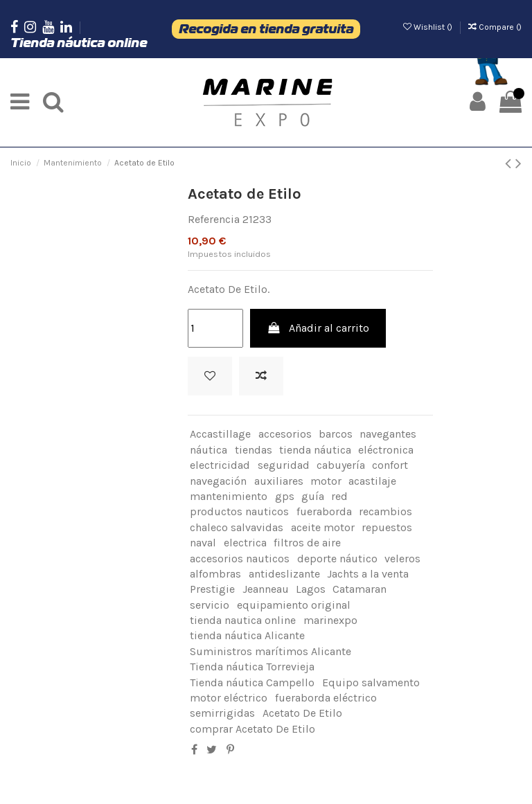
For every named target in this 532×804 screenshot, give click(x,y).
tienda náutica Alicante (247, 635)
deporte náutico (337, 559)
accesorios (285, 434)
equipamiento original (294, 605)
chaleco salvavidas (237, 527)
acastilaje (372, 481)
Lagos (311, 589)
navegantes (388, 434)
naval (203, 543)
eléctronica (386, 450)
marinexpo (330, 620)
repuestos (387, 527)
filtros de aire (307, 543)
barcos (336, 434)
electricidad (220, 465)
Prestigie (212, 589)
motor (326, 481)
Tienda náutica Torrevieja (252, 667)
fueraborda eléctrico (326, 698)
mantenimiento (229, 496)
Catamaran (360, 589)
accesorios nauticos (240, 559)
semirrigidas (222, 713)
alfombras (215, 574)
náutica (209, 450)
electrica (245, 543)
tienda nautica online (243, 620)
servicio (210, 605)
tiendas (254, 450)
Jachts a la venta (368, 574)
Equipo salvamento (371, 682)
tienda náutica (315, 450)
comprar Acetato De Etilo (252, 729)
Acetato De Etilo (302, 713)
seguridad (284, 465)
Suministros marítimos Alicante (271, 651)
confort (390, 465)
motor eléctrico (229, 698)
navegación (218, 481)
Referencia (214, 219)
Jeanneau (266, 589)
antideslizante (284, 574)
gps (285, 496)
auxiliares (279, 481)
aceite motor (323, 527)
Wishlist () (429, 27)
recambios (385, 511)
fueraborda (324, 511)
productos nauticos (239, 511)
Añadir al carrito (318, 328)
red (339, 496)
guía (313, 496)
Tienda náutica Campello (252, 682)
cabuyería (341, 465)
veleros (402, 559)
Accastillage (220, 434)
